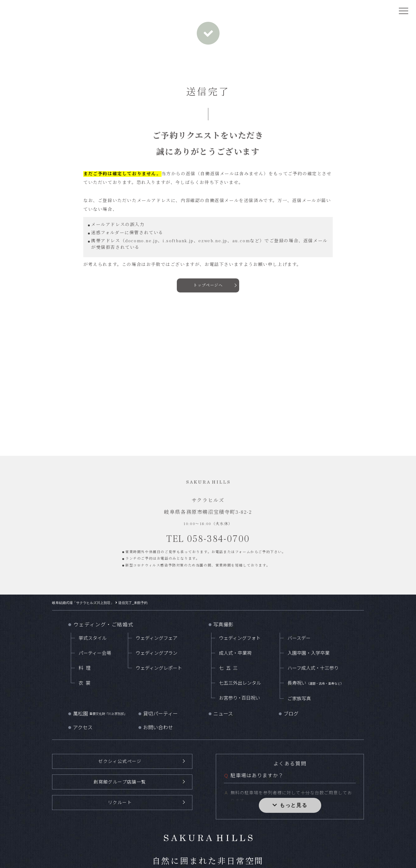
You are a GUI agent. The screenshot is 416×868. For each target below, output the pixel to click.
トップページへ (208, 286)
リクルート (120, 802)
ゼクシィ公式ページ (120, 761)
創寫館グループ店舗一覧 (120, 781)
